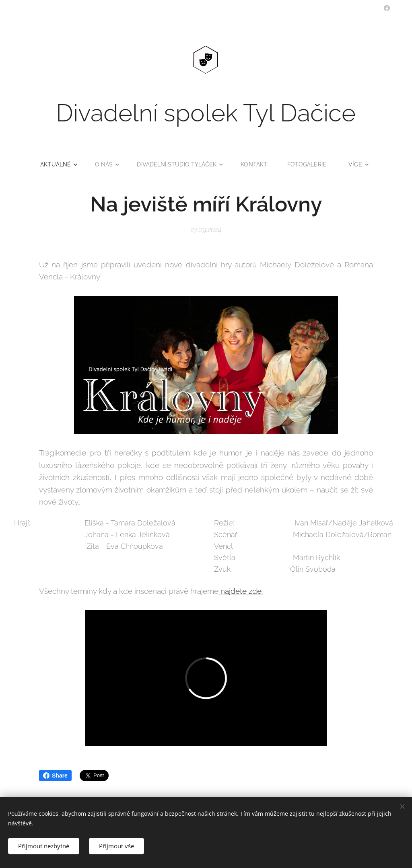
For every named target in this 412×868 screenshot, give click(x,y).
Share (55, 776)
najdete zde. (241, 591)
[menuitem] (57, 164)
